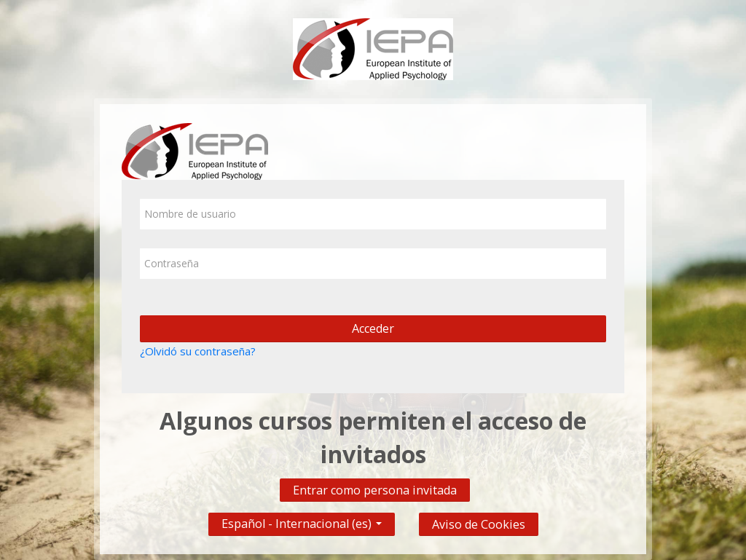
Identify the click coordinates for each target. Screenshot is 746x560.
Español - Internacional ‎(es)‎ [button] (302, 520)
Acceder (373, 328)
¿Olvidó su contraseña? (198, 351)
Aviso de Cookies (479, 524)
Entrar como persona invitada (375, 490)
